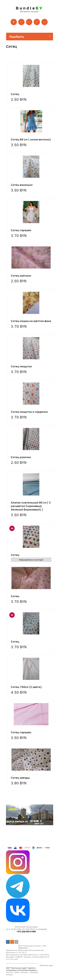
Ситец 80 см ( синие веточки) (31, 139)
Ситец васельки (22, 185)
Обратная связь (46, 965)
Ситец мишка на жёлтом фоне (31, 321)
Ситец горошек (21, 230)
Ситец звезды (20, 778)
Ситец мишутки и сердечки (29, 412)
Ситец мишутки (21, 366)
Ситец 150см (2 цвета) (26, 687)
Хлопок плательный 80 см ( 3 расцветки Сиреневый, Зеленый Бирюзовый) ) (31, 506)
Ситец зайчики (21, 275)
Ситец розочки (21, 457)
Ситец (15, 94)
